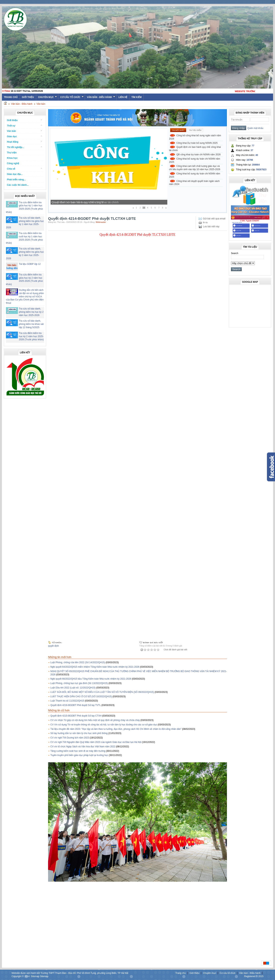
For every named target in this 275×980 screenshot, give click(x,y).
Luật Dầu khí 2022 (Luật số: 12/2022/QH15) (73, 688)
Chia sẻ (25, 169)
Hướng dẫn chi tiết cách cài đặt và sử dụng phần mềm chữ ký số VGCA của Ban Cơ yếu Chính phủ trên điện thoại (25, 296)
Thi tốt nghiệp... (25, 147)
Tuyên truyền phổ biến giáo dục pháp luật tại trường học (79, 755)
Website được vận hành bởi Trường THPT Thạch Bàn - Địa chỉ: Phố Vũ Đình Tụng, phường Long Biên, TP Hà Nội (70, 973)
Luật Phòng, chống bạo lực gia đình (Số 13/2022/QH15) (79, 683)
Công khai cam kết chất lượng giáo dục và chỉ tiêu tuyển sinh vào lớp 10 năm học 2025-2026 (195, 168)
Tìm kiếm (136, 97)
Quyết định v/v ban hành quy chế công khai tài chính (195, 149)
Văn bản (41, 104)
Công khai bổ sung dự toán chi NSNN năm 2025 (195, 160)
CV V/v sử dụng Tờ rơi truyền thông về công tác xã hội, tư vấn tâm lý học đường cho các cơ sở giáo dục (104, 725)
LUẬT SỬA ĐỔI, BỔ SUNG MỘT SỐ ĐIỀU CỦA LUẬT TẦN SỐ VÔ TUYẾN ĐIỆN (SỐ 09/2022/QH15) (102, 692)
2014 (27, 976)
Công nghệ (13, 163)
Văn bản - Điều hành (101, 97)
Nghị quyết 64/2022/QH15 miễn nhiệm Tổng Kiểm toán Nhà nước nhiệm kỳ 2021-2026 (95, 667)
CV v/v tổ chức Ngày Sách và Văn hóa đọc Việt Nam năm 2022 (83, 747)
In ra (205, 222)
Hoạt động (25, 142)
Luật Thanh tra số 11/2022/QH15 (67, 701)
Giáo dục (25, 136)
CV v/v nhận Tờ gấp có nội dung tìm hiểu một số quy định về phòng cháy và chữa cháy (95, 720)
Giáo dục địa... (15, 174)
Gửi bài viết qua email (214, 219)
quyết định (53, 646)
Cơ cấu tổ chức (72, 97)
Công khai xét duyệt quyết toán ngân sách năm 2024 (194, 183)
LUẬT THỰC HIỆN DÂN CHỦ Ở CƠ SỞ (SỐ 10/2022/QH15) (81, 697)
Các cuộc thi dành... (18, 185)
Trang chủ (181, 973)
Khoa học (12, 158)
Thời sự (25, 126)
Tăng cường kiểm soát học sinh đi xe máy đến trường (78, 751)
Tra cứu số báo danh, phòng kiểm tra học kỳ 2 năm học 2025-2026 (31, 312)
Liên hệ (123, 97)
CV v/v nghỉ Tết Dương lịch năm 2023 (70, 738)
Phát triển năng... (16, 180)
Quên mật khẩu (255, 128)
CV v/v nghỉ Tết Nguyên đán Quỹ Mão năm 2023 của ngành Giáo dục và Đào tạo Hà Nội (96, 742)
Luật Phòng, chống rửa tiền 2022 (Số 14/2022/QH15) (78, 662)
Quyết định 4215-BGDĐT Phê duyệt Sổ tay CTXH (76, 716)
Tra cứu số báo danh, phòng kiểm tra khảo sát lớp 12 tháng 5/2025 (31, 324)
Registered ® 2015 (254, 976)
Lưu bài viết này (211, 227)
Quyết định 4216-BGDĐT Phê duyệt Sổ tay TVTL (76, 705)
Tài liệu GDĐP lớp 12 (30, 264)
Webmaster (101, 222)
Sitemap (35, 976)
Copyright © (18, 976)
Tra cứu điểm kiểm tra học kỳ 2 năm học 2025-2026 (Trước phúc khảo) (31, 336)
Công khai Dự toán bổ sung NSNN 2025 (77, 202)
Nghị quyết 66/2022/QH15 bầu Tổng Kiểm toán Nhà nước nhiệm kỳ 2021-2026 (91, 679)
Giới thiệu (28, 97)
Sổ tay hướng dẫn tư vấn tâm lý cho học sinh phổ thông (79, 733)
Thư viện (12, 153)
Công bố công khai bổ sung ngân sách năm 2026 (195, 137)
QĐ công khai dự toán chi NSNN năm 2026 (198, 155)
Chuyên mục (48, 97)
